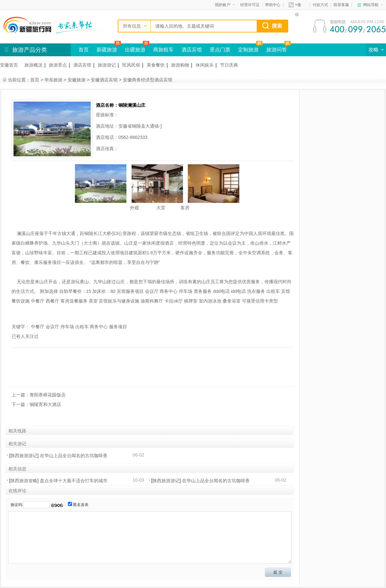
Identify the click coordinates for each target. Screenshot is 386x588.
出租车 (82, 327)
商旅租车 (163, 50)
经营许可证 (250, 5)
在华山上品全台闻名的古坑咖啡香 (74, 456)
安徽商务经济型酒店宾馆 (148, 80)
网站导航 (373, 5)
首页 (84, 50)
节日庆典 (229, 65)
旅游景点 (58, 65)
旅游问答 (277, 50)
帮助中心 (273, 5)
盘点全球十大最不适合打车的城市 (74, 481)
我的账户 (225, 5)
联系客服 (341, 5)
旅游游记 (107, 65)
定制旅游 (248, 50)
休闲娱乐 (205, 65)
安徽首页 (9, 65)
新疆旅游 (107, 50)
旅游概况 (33, 65)
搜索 (277, 26)
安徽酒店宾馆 (104, 80)
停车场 (67, 327)
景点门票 (220, 50)
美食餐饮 (156, 65)
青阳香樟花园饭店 (48, 395)
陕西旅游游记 (24, 456)
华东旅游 (53, 80)
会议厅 (52, 327)
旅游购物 (180, 65)
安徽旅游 (77, 80)
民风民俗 (131, 65)
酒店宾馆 (192, 50)
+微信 (295, 6)
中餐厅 (38, 327)
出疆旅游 (135, 50)
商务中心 (99, 327)
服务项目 (118, 327)
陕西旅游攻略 (24, 481)
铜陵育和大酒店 (45, 404)
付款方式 (320, 5)
